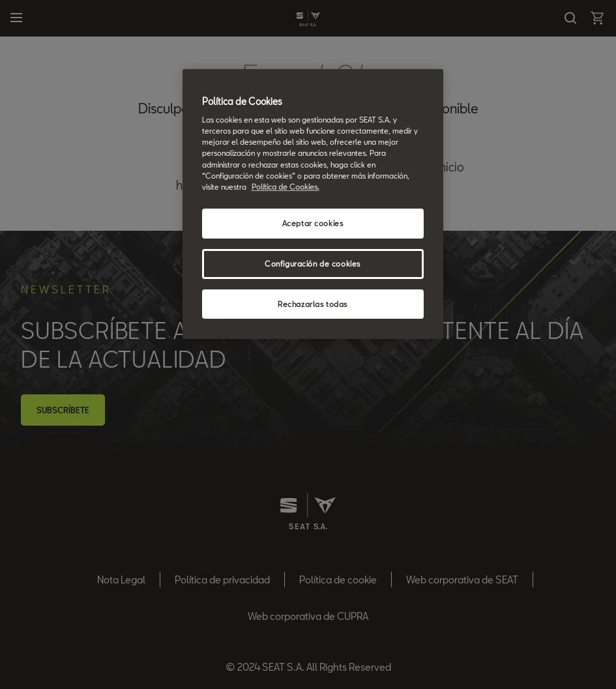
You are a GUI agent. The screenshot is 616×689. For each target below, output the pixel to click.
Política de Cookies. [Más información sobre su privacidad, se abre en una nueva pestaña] (286, 187)
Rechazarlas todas (313, 304)
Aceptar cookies (313, 223)
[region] (313, 204)
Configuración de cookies (313, 264)
